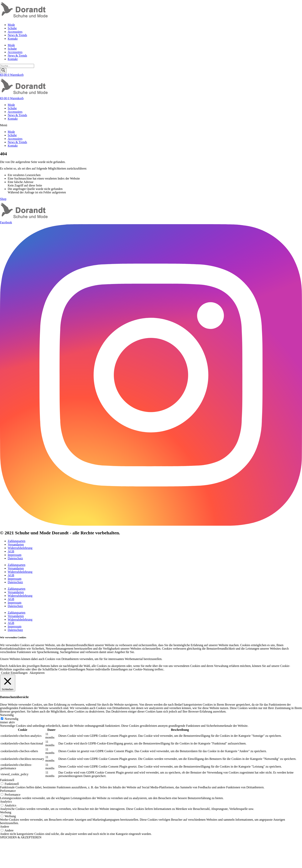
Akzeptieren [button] (37, 673)
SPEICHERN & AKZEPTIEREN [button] (21, 837)
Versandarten (16, 544)
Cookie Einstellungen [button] (14, 673)
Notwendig (11, 719)
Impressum (15, 555)
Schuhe (12, 28)
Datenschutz (15, 558)
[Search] (3, 71)
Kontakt (13, 39)
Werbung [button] (6, 812)
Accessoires (15, 32)
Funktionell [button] (7, 780)
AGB (11, 551)
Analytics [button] (6, 802)
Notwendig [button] (7, 715)
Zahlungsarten (17, 541)
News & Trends (17, 35)
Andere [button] (5, 827)
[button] (151, 125)
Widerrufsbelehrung (20, 548)
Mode (11, 25)
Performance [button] (8, 791)
